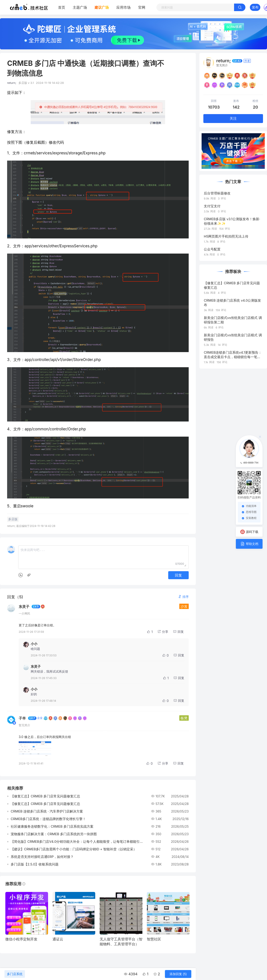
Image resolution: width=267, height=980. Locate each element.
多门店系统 (15, 974)
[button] (183, 597)
